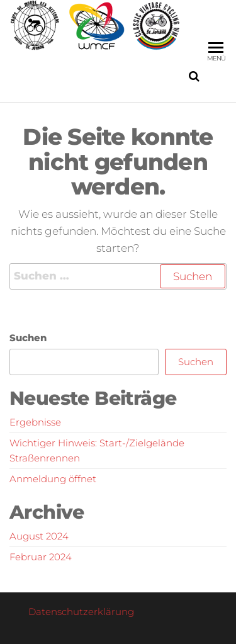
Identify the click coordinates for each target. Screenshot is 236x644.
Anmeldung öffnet (53, 479)
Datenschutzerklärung (81, 612)
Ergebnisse (35, 422)
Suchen (28, 338)
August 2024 (39, 536)
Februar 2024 (41, 557)
